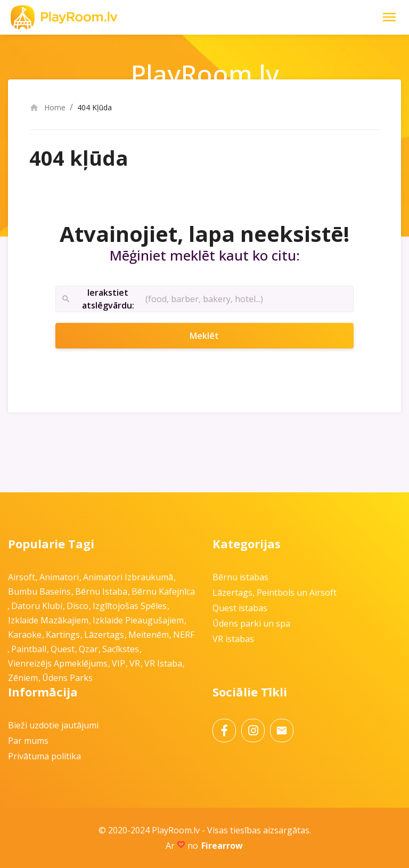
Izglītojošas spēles (130, 606)
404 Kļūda (95, 107)
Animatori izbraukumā (128, 577)
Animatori (59, 577)
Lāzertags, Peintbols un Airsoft (275, 593)
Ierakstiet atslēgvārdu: (98, 299)
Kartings (63, 635)
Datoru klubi (37, 606)
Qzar (88, 649)
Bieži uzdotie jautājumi (53, 725)
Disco (77, 606)
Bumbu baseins (39, 591)
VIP (118, 663)
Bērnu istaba (101, 591)
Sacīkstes (121, 649)
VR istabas (233, 639)
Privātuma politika (44, 756)
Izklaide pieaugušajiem (138, 620)
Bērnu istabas (240, 577)
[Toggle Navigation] (389, 17)
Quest (63, 649)
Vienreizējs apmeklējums (58, 663)
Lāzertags (104, 635)
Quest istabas (240, 608)
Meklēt (218, 335)
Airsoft (22, 577)
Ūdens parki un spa (251, 623)
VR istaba (163, 663)
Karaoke (25, 635)
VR (135, 663)
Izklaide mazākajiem (48, 620)
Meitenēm (149, 635)
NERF (184, 635)
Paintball (29, 649)
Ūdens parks (67, 678)
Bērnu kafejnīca (163, 591)
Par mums (28, 741)
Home (47, 107)
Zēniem (23, 678)
